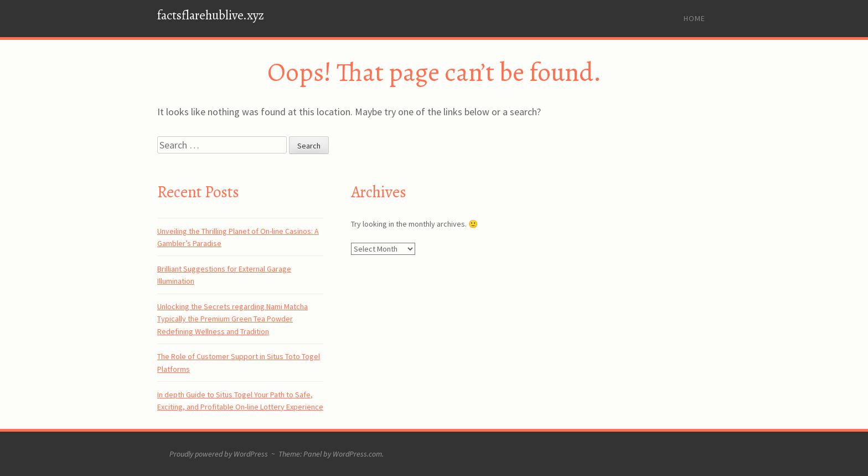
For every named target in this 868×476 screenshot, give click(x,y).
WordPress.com (357, 454)
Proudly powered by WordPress (219, 454)
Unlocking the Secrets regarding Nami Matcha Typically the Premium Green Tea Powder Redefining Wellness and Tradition (232, 319)
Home (694, 18)
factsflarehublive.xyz (211, 15)
